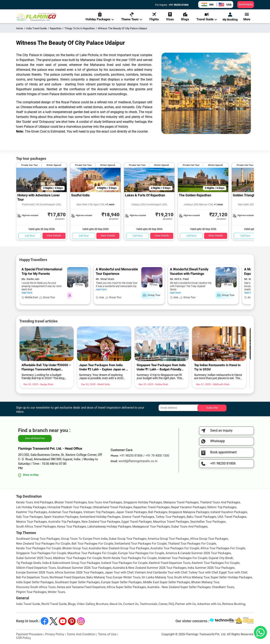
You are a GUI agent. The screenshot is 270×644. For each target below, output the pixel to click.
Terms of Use (107, 634)
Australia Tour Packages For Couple (175, 548)
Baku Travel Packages (201, 517)
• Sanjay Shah (46, 384)
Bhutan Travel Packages (71, 502)
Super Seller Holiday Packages (231, 577)
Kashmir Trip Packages (32, 512)
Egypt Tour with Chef (233, 572)
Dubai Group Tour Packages (128, 539)
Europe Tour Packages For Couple (141, 553)
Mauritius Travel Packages (171, 522)
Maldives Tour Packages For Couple (77, 558)
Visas (170, 17)
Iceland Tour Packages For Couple (124, 563)
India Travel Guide (28, 604)
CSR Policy (23, 638)
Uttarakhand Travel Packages (112, 507)
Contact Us (131, 604)
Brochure (102, 604)
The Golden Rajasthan (195, 195)
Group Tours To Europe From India (84, 539)
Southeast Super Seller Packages (77, 582)
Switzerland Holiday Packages (100, 517)
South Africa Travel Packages (36, 527)
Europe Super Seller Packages (121, 582)
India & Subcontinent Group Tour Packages (71, 563)
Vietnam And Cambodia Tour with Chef (161, 572)
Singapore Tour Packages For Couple (41, 553)
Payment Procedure (29, 634)
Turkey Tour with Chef (203, 572)
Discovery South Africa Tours (36, 587)
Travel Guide (207, 17)
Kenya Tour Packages (72, 527)
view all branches (35, 438)
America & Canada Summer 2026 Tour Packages (198, 553)
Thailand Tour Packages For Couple (192, 544)
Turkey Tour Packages (170, 517)
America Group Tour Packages (168, 539)
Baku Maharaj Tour (99, 577)
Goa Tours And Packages (105, 502)
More (247, 17)
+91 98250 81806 (178, 5)
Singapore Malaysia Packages (189, 512)
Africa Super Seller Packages (126, 587)
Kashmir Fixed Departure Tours (170, 563)
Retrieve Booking (234, 604)
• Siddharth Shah (220, 384)
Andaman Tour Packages (65, 512)
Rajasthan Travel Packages (152, 507)
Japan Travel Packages (131, 512)
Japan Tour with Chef (119, 572)
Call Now (30, 236)
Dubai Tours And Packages (189, 527)
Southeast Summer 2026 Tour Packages (84, 568)
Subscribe (212, 408)
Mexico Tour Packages (32, 522)
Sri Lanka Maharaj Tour (157, 577)
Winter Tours (56, 592)
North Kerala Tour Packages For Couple (130, 558)
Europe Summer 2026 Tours (35, 572)
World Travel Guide (54, 604)
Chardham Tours (223, 587)
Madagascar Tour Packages (151, 527)
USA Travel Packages (232, 517)
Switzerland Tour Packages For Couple (141, 544)
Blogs (185, 17)
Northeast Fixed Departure (67, 577)
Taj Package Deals (29, 563)
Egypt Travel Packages (137, 522)
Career (163, 604)
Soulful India (80, 195)
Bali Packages (158, 512)
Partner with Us (186, 604)
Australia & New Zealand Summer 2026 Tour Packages (150, 568)
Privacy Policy (55, 634)
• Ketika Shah (161, 384)
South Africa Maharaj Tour (192, 577)
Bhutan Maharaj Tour (205, 582)
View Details (54, 236)
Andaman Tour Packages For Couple (183, 558)
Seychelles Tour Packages (208, 522)
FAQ (171, 604)
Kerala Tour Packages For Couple (39, 548)
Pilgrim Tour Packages (31, 592)
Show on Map (31, 475)
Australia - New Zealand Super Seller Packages (179, 587)
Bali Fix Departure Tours (32, 577)
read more (27, 293)
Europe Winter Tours (127, 577)
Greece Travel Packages (138, 517)
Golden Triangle (244, 195)
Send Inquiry (246, 4)
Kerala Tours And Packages (35, 502)
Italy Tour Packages (29, 517)
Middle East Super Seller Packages (167, 582)
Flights (154, 17)
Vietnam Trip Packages (99, 512)
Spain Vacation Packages (61, 517)
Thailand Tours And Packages (220, 502)
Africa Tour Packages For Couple (223, 548)
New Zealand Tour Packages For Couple (43, 544)
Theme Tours (132, 17)
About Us (116, 604)
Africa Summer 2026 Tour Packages (79, 572)
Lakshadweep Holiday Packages (109, 527)
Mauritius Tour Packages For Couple (92, 553)
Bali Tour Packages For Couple (92, 544)
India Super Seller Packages (35, 582)
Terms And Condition (81, 634)
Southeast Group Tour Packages (38, 539)
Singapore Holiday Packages (143, 502)
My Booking (230, 17)
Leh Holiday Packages (31, 507)
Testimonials (149, 604)
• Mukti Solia (103, 384)
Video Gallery (86, 604)
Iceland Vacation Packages (229, 512)
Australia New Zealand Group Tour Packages (119, 548)
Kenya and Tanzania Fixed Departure (81, 587)
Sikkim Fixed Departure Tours (36, 568)
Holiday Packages (100, 17)
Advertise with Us (209, 604)
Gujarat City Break (221, 558)
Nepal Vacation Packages (188, 507)
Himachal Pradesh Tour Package (69, 507)
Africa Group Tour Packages (209, 539)
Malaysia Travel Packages (181, 502)
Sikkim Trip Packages (222, 507)
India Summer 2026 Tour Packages (211, 568)
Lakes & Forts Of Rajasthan (145, 195)
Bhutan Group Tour (75, 548)
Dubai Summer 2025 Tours (34, 558)
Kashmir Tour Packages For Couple (216, 563)
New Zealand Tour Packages (101, 522)
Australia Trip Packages (64, 522)
